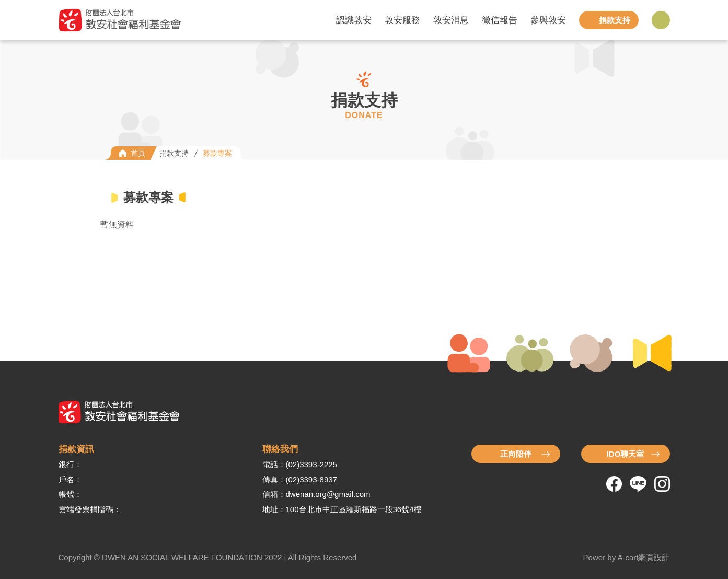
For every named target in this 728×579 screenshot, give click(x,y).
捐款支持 (174, 153)
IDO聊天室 (626, 454)
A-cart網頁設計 (643, 557)
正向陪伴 (516, 454)
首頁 (138, 153)
